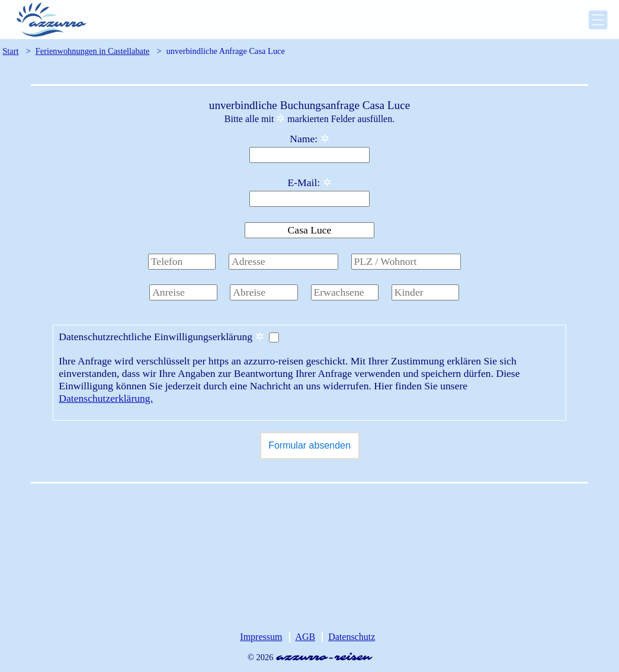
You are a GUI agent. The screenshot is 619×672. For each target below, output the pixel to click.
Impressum (261, 637)
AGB (305, 637)
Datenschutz (352, 637)
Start (10, 51)
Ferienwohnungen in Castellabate (93, 51)
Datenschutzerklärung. (106, 398)
